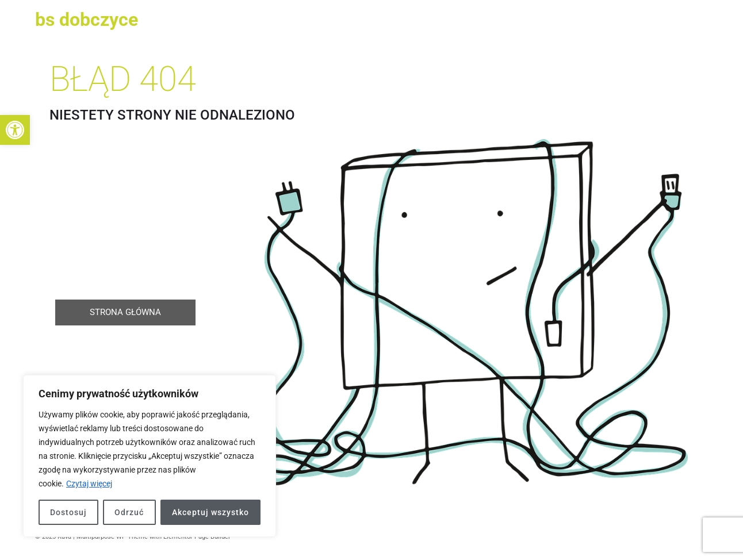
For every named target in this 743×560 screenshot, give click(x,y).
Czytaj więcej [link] (89, 484)
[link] (15, 130)
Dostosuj (68, 512)
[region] (150, 456)
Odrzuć (129, 512)
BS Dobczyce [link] (87, 20)
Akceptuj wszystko (210, 512)
